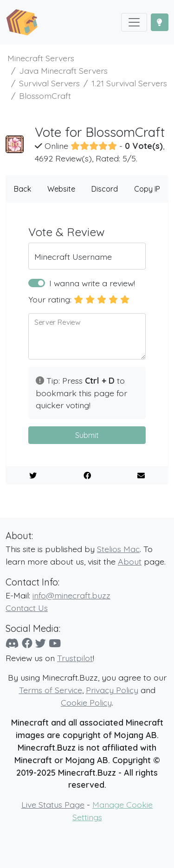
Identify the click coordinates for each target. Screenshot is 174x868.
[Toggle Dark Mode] (160, 22)
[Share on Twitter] (33, 476)
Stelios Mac (118, 549)
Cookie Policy (86, 702)
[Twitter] (41, 643)
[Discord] (12, 643)
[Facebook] (27, 643)
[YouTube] (55, 643)
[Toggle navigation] (134, 22)
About (130, 561)
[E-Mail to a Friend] (141, 476)
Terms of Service (51, 690)
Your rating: (50, 299)
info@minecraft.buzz (71, 595)
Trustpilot (75, 658)
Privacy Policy (112, 690)
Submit (87, 435)
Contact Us (27, 608)
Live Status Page (53, 804)
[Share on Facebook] (87, 476)
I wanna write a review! (92, 283)
